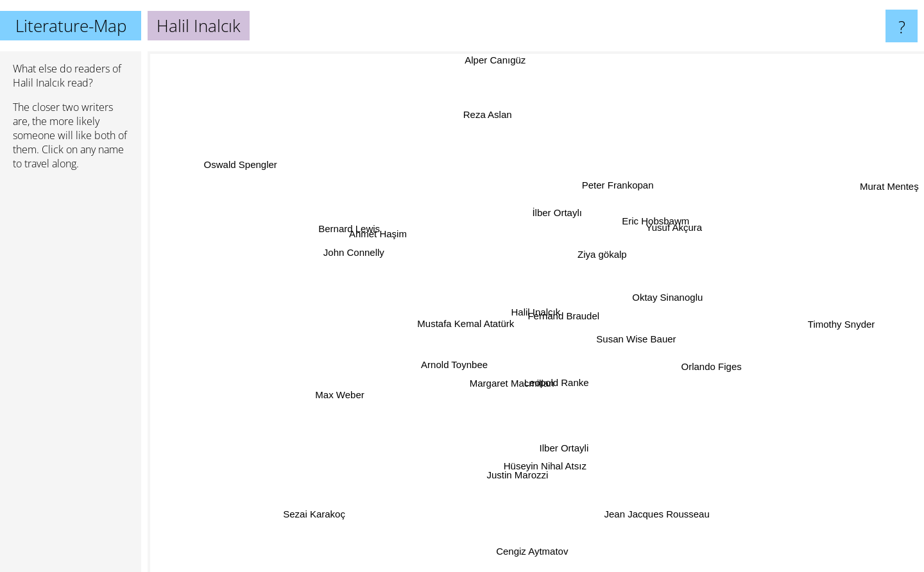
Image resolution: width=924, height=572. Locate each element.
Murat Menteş (889, 189)
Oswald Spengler (244, 166)
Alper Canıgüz (494, 60)
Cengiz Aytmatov (532, 551)
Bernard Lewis (339, 222)
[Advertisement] (71, 376)
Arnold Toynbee (452, 366)
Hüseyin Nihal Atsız (544, 465)
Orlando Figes (717, 369)
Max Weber (338, 398)
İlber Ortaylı (558, 214)
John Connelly (353, 254)
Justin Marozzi (517, 475)
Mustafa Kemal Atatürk (467, 311)
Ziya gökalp (600, 250)
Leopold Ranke (561, 387)
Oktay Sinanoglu (668, 297)
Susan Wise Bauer (637, 341)
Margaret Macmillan (517, 387)
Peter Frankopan (619, 183)
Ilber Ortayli (564, 447)
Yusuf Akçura (674, 223)
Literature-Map (71, 26)
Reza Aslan (487, 116)
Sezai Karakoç (308, 512)
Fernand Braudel (569, 315)
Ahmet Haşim (372, 232)
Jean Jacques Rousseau (660, 512)
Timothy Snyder (833, 324)
